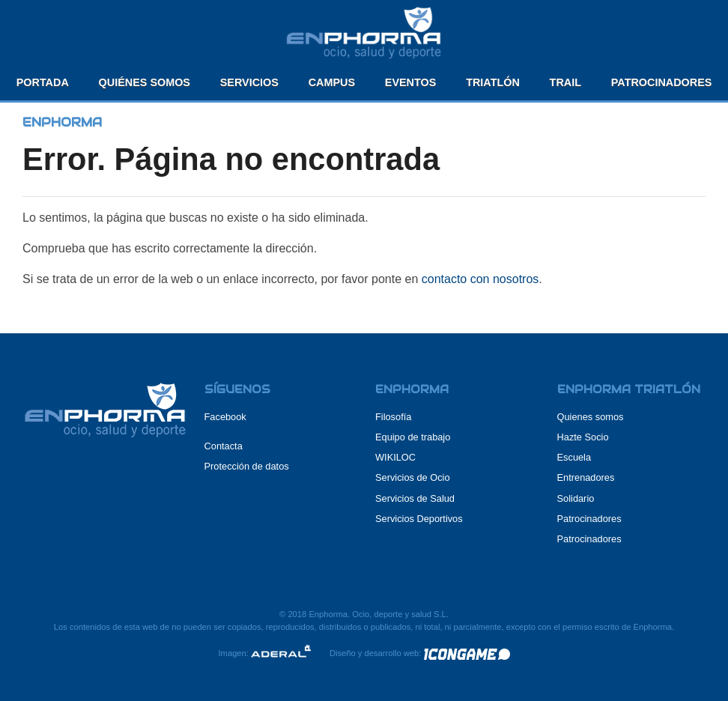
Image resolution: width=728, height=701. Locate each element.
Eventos (411, 82)
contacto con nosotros (480, 279)
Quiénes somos (145, 82)
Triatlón (493, 82)
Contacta (224, 446)
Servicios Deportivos (419, 519)
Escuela (574, 457)
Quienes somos (591, 417)
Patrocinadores (662, 82)
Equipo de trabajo (413, 437)
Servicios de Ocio (413, 477)
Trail (565, 82)
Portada (43, 82)
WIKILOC (395, 457)
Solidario (576, 498)
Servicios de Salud (415, 498)
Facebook (225, 417)
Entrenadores (586, 477)
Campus (332, 82)
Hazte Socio (583, 437)
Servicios (249, 82)
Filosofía (393, 417)
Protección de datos (247, 466)
